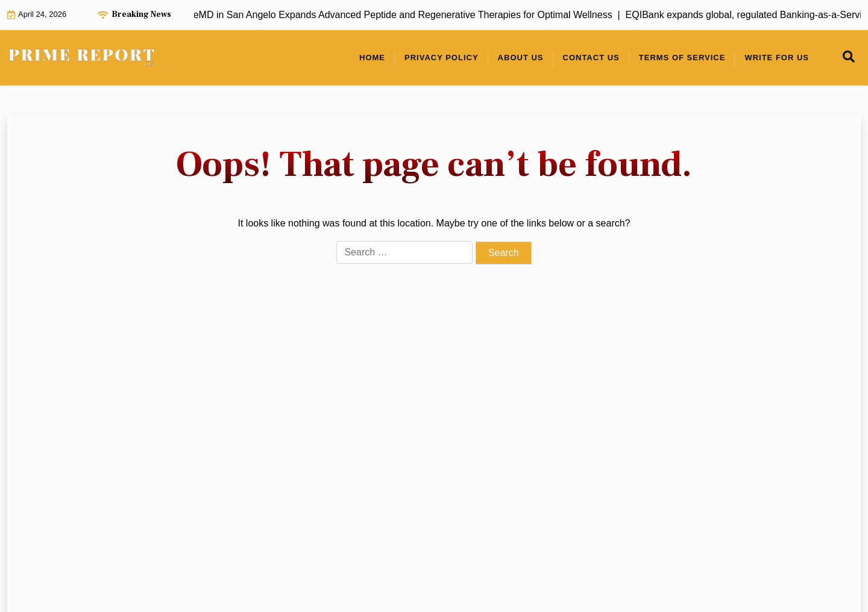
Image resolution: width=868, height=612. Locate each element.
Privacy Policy (442, 58)
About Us (521, 58)
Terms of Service (682, 58)
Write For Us (777, 58)
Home (372, 58)
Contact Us (591, 58)
